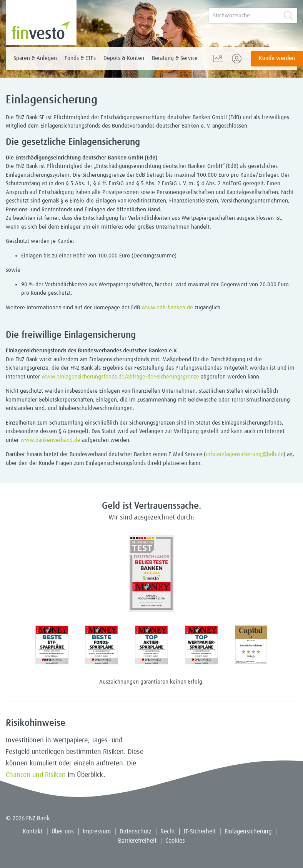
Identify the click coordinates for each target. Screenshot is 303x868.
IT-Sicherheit (200, 831)
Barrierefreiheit (137, 841)
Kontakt (33, 831)
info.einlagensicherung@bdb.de (245, 454)
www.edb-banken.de (167, 308)
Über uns (63, 831)
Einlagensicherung (248, 831)
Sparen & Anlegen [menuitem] (35, 58)
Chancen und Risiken (36, 775)
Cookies (175, 841)
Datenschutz (136, 831)
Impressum (97, 831)
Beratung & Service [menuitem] (175, 58)
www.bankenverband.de (50, 440)
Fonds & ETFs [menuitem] (80, 58)
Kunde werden (277, 58)
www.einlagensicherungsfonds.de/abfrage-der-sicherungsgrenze (120, 377)
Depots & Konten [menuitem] (124, 58)
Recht (168, 831)
